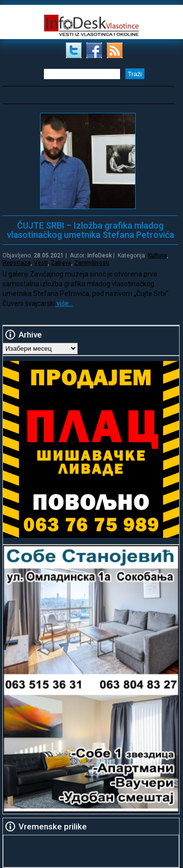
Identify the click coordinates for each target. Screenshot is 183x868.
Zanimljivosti (92, 263)
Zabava (61, 263)
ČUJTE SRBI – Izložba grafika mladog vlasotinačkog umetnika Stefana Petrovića (91, 230)
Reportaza (17, 263)
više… (64, 303)
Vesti (41, 263)
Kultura (157, 255)
